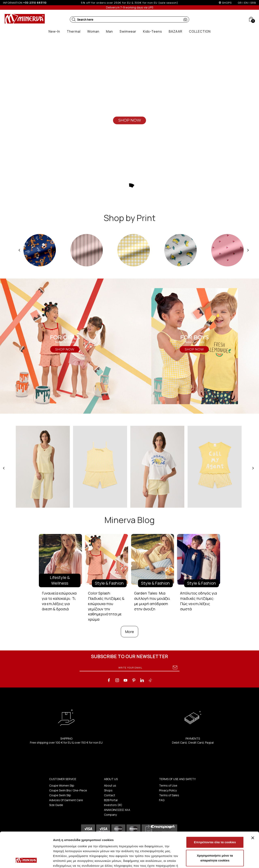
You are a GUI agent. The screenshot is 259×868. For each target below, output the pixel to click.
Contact (110, 795)
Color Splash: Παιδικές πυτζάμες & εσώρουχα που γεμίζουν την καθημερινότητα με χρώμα (106, 606)
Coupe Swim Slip (60, 795)
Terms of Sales (169, 795)
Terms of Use (168, 785)
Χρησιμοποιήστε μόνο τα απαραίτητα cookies (215, 825)
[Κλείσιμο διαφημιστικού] (253, 805)
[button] (74, 19)
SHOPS (227, 3)
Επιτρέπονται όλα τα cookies (215, 809)
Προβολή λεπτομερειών (70, 860)
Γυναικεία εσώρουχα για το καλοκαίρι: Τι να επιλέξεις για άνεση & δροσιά (59, 601)
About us (110, 785)
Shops (108, 790)
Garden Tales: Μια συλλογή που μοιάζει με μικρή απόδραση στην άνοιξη (152, 601)
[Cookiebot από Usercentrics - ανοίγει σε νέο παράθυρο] (26, 860)
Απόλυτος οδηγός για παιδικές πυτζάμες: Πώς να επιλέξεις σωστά (198, 601)
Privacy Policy (168, 790)
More (129, 632)
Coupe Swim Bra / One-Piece (68, 790)
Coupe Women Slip (62, 785)
